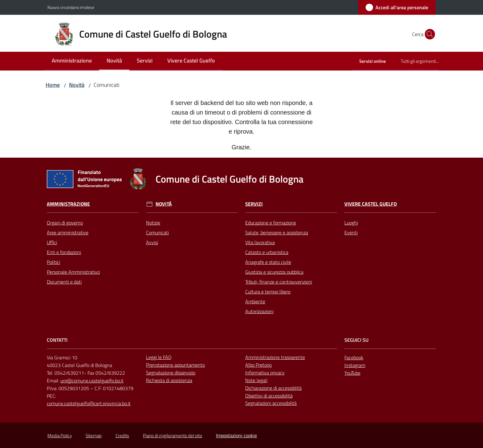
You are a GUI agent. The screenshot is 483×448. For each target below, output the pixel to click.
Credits (122, 436)
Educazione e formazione (271, 223)
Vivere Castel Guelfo (371, 204)
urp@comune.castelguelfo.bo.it (92, 381)
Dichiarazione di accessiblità (273, 388)
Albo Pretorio (258, 365)
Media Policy (60, 436)
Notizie (153, 223)
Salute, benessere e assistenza (277, 232)
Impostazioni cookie (236, 435)
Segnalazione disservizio (171, 373)
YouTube (352, 373)
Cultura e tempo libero (268, 292)
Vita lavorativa (260, 242)
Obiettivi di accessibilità (269, 396)
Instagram (355, 365)
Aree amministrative (68, 232)
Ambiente (255, 301)
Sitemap (94, 436)
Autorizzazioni (259, 311)
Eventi (351, 232)
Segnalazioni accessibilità (271, 403)
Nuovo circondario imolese (71, 7)
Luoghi (351, 223)
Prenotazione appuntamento (175, 365)
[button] (428, 34)
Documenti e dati (64, 282)
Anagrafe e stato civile (268, 262)
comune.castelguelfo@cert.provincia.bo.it (89, 403)
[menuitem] (72, 61)
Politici (53, 262)
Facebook (354, 357)
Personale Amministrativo (73, 272)
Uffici (52, 242)
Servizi (254, 204)
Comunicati (157, 232)
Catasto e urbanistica (267, 252)
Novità (77, 85)
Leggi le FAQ (159, 357)
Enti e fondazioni (64, 252)
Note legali (256, 380)
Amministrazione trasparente (275, 357)
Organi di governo (65, 223)
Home (53, 85)
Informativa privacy (265, 373)
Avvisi (152, 242)
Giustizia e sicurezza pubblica (274, 272)
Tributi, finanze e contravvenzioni (279, 282)
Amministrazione (68, 204)
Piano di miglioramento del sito (172, 436)
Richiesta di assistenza (169, 380)
